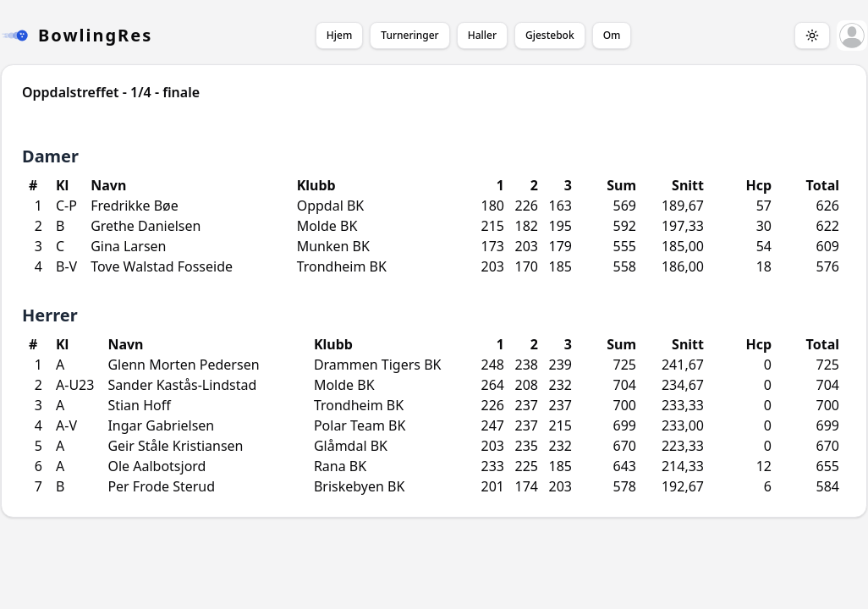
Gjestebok (550, 35)
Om (612, 35)
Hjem (339, 35)
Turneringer (409, 35)
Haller (482, 35)
